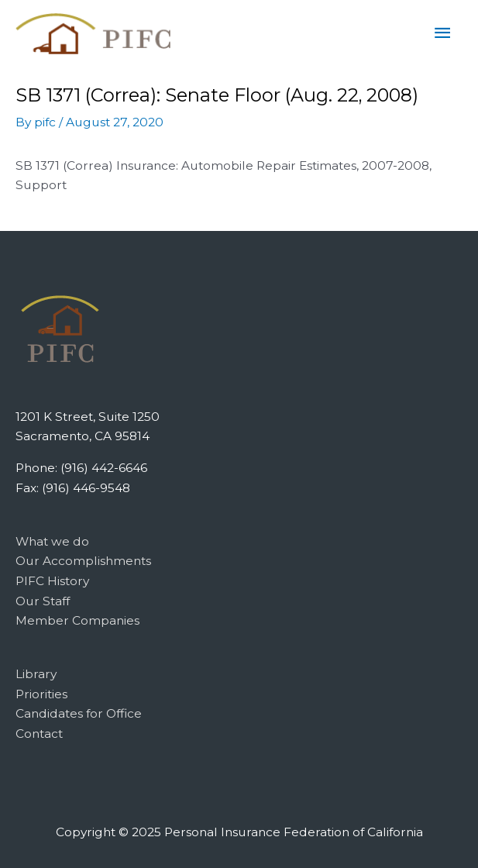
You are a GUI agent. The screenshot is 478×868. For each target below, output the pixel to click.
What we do (52, 541)
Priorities (41, 694)
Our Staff (43, 601)
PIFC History (52, 581)
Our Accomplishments (83, 561)
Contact (39, 734)
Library (36, 674)
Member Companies (77, 620)
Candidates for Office (79, 713)
